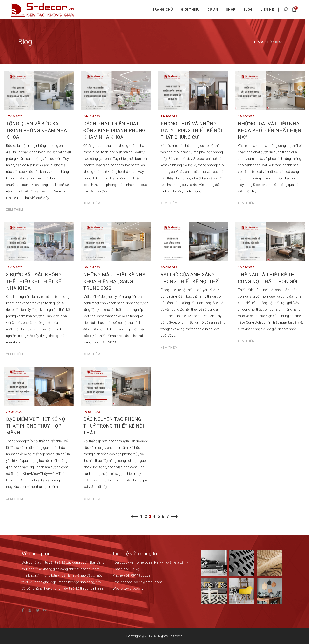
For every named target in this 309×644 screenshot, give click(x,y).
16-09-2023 (169, 267)
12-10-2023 (14, 267)
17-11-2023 (14, 116)
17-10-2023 (246, 116)
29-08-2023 (14, 412)
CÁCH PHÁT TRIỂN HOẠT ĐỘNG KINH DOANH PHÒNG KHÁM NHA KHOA (114, 130)
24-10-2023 (92, 116)
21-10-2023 (169, 116)
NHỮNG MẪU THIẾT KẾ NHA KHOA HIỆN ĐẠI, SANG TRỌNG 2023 (114, 281)
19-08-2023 (92, 412)
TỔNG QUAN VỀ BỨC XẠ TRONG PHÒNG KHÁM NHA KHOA (36, 130)
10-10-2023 (92, 267)
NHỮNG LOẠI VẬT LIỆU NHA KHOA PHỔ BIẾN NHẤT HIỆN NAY (270, 130)
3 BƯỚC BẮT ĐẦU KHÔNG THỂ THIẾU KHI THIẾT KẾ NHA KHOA (34, 281)
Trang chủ (263, 42)
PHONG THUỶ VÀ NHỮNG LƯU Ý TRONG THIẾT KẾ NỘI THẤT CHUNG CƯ (191, 130)
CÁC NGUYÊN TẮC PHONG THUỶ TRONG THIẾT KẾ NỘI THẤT (114, 426)
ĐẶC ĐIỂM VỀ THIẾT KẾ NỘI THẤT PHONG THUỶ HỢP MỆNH (36, 426)
